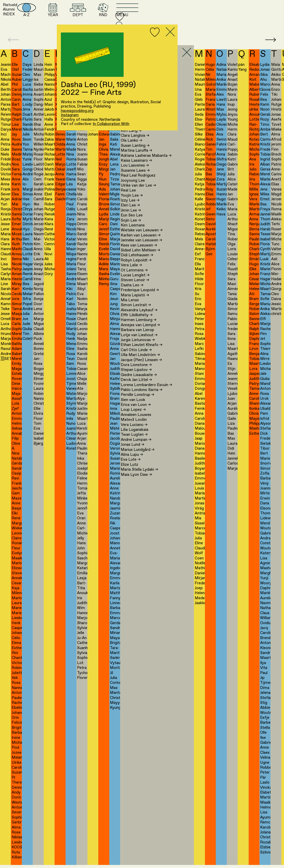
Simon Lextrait (136, 308)
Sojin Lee (131, 223)
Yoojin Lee (132, 199)
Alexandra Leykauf (139, 313)
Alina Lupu (132, 458)
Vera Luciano (134, 428)
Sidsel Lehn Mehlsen (140, 254)
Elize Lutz (129, 468)
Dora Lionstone (136, 368)
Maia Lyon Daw (136, 478)
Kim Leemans (133, 229)
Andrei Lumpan (136, 443)
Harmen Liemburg (139, 323)
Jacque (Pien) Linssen (141, 363)
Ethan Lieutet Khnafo (142, 348)
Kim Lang (131, 134)
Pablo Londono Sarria (142, 393)
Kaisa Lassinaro (136, 164)
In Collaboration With (111, 124)
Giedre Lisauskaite (139, 378)
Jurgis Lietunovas (138, 343)
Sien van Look (133, 403)
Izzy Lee (130, 204)
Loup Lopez (133, 413)
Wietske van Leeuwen (142, 234)
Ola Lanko (131, 144)
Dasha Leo (132, 288)
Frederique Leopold (140, 293)
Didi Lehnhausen (137, 258)
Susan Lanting (135, 149)
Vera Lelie (131, 268)
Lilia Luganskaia (135, 433)
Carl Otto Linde (136, 353)
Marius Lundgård (138, 453)
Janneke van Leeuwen (141, 244)
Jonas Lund (132, 448)
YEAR (130, 17)
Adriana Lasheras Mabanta (146, 159)
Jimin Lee (131, 214)
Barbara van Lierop (137, 333)
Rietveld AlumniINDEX (39, 17)
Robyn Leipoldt (136, 263)
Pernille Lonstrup (138, 398)
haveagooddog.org (77, 111)
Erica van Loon (136, 408)
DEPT (162, 17)
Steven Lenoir (135, 283)
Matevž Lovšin (134, 423)
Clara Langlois (135, 139)
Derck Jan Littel (136, 383)
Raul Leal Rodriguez (138, 179)
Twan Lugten (134, 438)
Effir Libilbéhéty (137, 318)
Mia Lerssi (130, 303)
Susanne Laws (135, 174)
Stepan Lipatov (136, 373)
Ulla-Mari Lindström (140, 358)
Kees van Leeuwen (139, 248)
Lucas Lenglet (135, 278)
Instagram (70, 115)
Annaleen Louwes (136, 418)
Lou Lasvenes (135, 169)
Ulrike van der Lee (138, 189)
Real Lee (128, 194)
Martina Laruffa (136, 154)
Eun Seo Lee (132, 219)
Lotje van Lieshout (139, 338)
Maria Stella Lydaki (139, 473)
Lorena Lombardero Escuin (146, 388)
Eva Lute (131, 463)
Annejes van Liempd (140, 328)
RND (192, 17)
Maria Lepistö (135, 298)
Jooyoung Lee (133, 184)
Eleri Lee (130, 209)
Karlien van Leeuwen (141, 238)
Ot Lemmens (134, 273)
